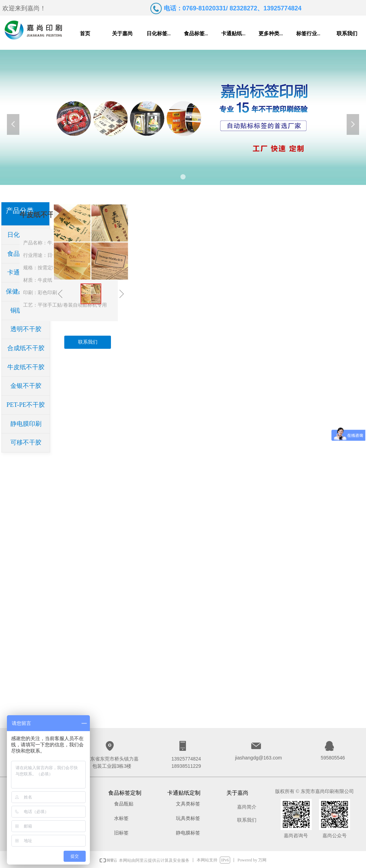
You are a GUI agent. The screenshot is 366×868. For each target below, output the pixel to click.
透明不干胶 (26, 329)
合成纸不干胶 (26, 348)
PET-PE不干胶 (26, 405)
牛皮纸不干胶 (26, 367)
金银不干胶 (26, 386)
